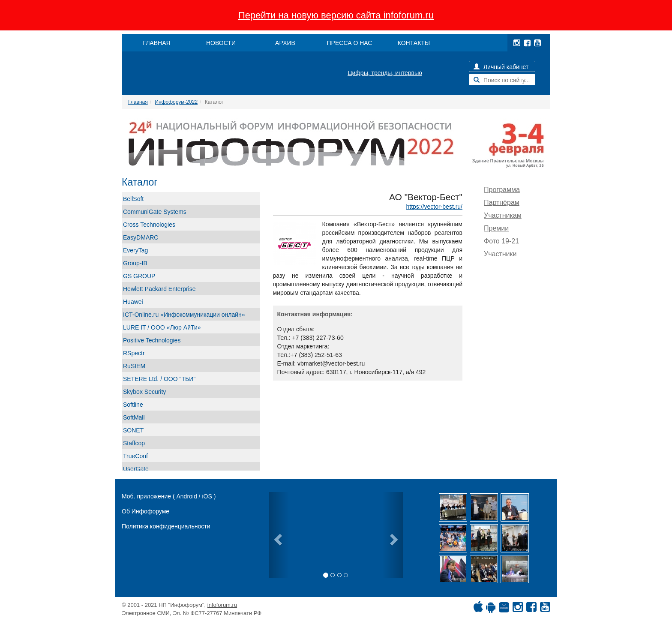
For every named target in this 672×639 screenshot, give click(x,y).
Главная (138, 102)
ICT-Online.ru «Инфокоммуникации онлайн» (184, 315)
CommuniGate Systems (155, 212)
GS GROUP (139, 276)
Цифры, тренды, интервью (385, 73)
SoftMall (134, 417)
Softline (133, 405)
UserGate (136, 469)
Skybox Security (144, 392)
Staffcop (134, 443)
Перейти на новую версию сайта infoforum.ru (336, 15)
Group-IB (135, 263)
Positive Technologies (152, 340)
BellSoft (133, 199)
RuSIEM (134, 366)
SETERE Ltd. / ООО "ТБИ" (159, 379)
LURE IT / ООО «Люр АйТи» (162, 327)
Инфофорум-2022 (176, 102)
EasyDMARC (141, 237)
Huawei (133, 302)
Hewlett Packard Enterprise (159, 289)
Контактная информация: (315, 314)
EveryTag (135, 250)
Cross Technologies (149, 225)
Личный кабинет (501, 67)
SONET (133, 430)
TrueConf (135, 456)
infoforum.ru (222, 605)
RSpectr (134, 353)
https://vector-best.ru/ (435, 207)
